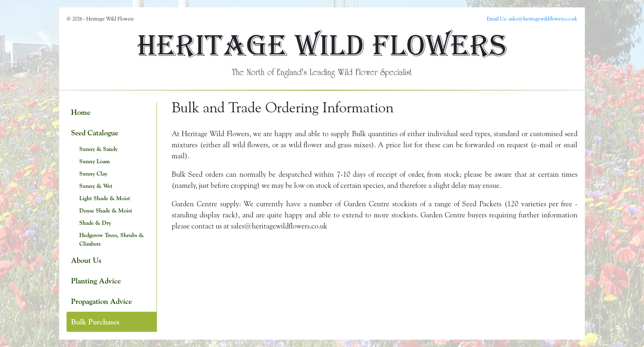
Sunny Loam (94, 161)
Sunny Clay (93, 173)
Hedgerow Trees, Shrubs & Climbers (112, 239)
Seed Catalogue (95, 133)
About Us (86, 260)
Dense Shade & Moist (106, 210)
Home (81, 112)
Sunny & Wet (96, 186)
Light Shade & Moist (105, 198)
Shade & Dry (95, 223)
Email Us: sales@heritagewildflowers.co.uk (532, 18)
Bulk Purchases (95, 322)
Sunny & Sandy (98, 149)
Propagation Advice (101, 301)
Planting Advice (96, 281)
